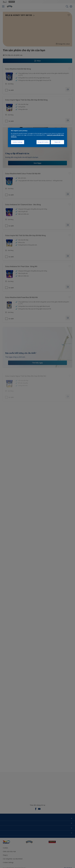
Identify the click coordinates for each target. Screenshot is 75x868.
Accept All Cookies (43, 142)
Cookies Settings (18, 142)
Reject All (57, 142)
